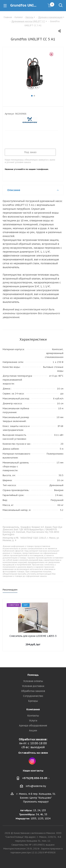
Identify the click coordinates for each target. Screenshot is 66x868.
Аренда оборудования (33, 726)
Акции (33, 730)
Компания (33, 709)
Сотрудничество (33, 696)
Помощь (33, 675)
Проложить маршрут (36, 802)
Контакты (33, 716)
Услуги (33, 721)
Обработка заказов (33, 691)
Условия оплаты (33, 681)
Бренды (33, 701)
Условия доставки (33, 686)
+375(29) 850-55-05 (35, 778)
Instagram (32, 761)
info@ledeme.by (36, 786)
